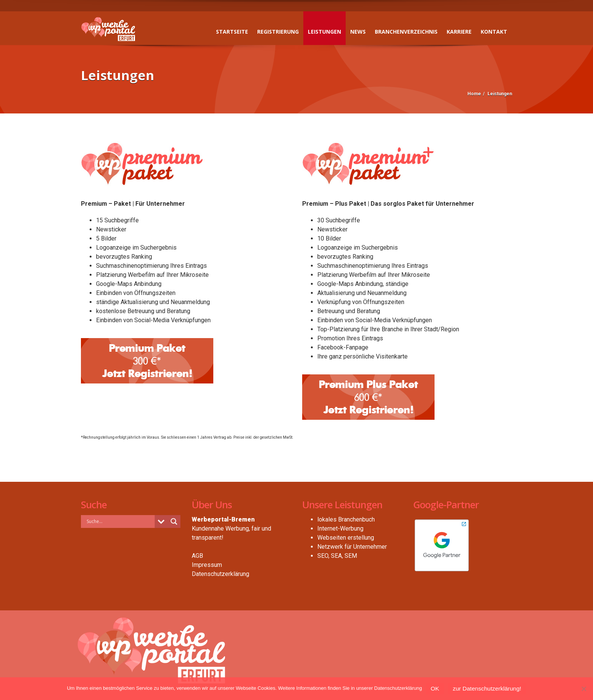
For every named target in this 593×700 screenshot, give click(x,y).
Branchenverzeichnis (406, 32)
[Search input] (120, 521)
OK (435, 688)
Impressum (207, 565)
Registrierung (278, 32)
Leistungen (324, 32)
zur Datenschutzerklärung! (487, 688)
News (358, 32)
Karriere (459, 32)
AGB (197, 556)
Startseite (232, 32)
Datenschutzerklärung (220, 574)
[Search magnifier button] (174, 522)
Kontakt (494, 32)
